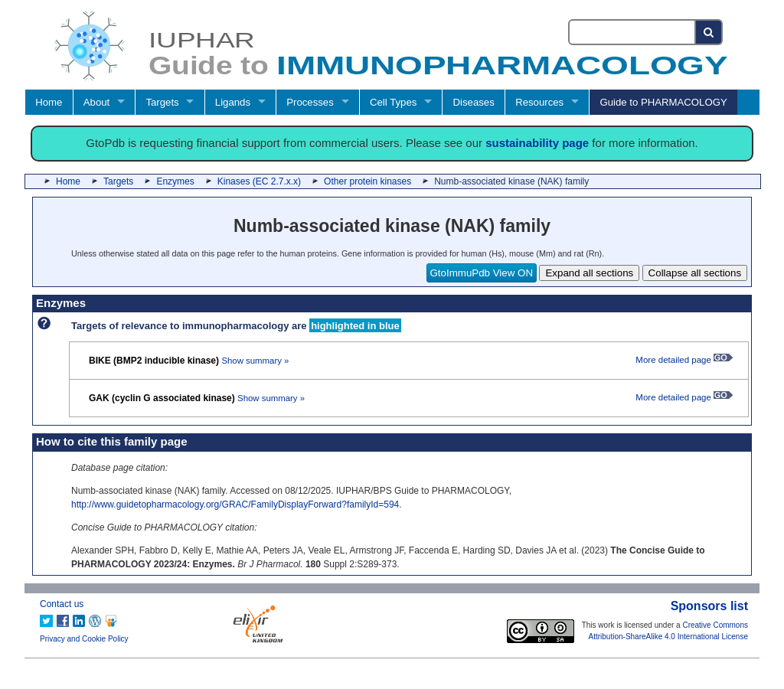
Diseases (474, 102)
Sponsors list (709, 606)
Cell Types (393, 102)
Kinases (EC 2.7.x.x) (259, 181)
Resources (539, 102)
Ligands (233, 102)
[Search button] (709, 32)
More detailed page (684, 360)
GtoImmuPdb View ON (482, 273)
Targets (162, 102)
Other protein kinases (367, 181)
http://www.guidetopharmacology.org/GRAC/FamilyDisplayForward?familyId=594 (235, 505)
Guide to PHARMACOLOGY (663, 102)
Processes (310, 102)
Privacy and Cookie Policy (84, 639)
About (96, 102)
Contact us (62, 604)
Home (49, 102)
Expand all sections (589, 273)
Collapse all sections (695, 273)
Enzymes (175, 181)
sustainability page (537, 143)
